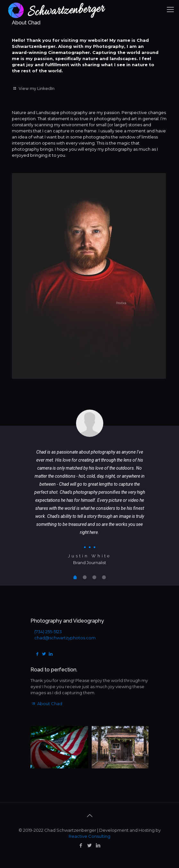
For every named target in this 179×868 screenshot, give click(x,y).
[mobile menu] (170, 10)
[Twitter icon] (90, 845)
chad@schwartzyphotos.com (65, 638)
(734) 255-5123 (48, 632)
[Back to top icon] (89, 816)
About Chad (46, 704)
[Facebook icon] (81, 845)
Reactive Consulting (89, 836)
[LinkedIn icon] (98, 845)
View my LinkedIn (33, 89)
